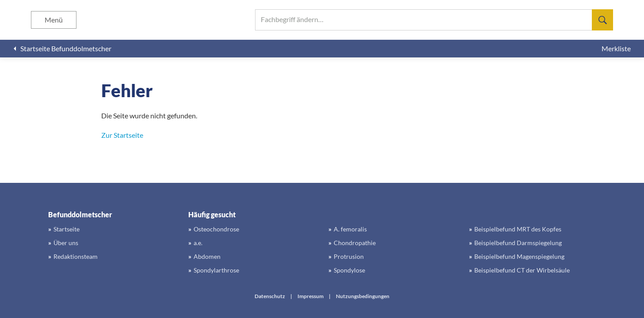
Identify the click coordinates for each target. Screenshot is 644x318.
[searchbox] (434, 20)
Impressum (311, 296)
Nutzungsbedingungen (363, 296)
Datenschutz (270, 296)
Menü (54, 20)
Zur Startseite (122, 135)
